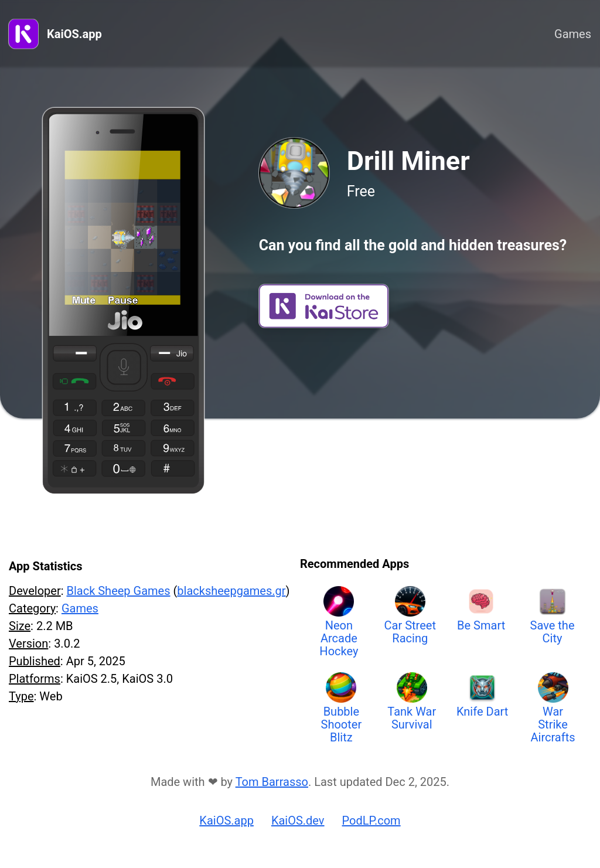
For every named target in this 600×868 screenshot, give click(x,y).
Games (573, 34)
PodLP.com (371, 821)
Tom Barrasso (272, 782)
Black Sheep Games (118, 591)
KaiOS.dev (298, 821)
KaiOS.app (74, 34)
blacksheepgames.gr (231, 591)
